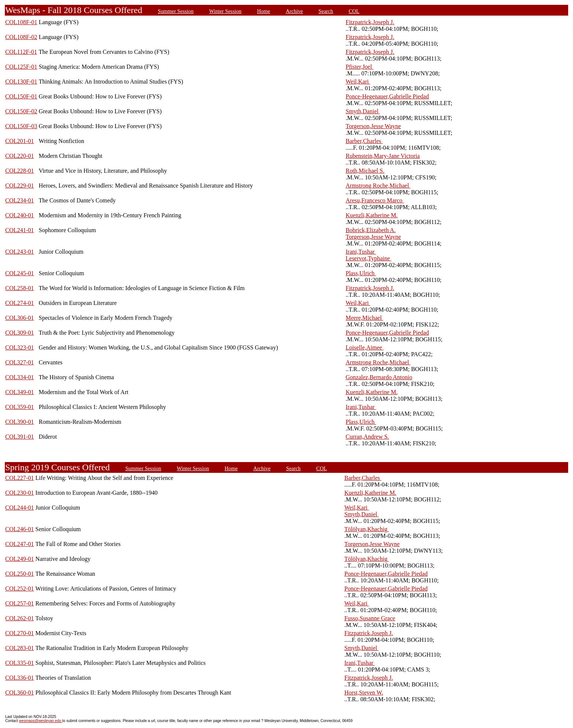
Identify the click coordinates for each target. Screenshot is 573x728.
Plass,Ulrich (361, 273)
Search (326, 11)
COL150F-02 (21, 111)
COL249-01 (19, 559)
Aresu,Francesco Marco (375, 200)
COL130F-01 (21, 82)
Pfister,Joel (360, 67)
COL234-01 (19, 200)
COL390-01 (19, 422)
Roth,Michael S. (365, 171)
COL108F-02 (21, 37)
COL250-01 (19, 574)
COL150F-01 (21, 96)
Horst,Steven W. (364, 693)
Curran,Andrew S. (367, 437)
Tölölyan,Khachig (367, 529)
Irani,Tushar (361, 252)
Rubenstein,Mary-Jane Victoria (383, 156)
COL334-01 (19, 377)
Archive (294, 11)
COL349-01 (19, 392)
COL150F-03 (21, 126)
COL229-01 (19, 186)
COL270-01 (19, 633)
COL (354, 11)
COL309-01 (19, 333)
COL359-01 (19, 407)
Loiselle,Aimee (365, 347)
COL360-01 (19, 693)
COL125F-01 (21, 67)
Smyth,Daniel (363, 111)
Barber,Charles (364, 141)
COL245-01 (19, 273)
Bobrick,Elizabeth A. (371, 230)
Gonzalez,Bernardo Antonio (379, 377)
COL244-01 (19, 508)
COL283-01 (19, 648)
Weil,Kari (358, 82)
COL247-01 (19, 544)
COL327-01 (19, 362)
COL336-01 (19, 678)
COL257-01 (19, 603)
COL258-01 (19, 288)
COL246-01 (19, 529)
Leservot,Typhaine (369, 258)
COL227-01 (19, 478)
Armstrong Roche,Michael (378, 186)
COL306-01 (19, 318)
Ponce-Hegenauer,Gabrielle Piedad (387, 96)
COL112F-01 (21, 52)
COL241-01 (19, 230)
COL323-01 (19, 347)
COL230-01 (19, 493)
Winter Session (225, 11)
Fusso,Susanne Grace (370, 618)
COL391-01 (19, 437)
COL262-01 (19, 618)
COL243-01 (19, 252)
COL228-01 (19, 171)
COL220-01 (19, 156)
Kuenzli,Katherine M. (372, 215)
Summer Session (176, 11)
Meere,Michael (364, 318)
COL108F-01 (21, 22)
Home (263, 11)
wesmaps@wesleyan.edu (40, 721)
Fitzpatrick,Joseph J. (370, 22)
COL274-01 (19, 303)
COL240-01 (19, 215)
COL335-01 (19, 663)
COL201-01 (19, 141)
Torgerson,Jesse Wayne (373, 126)
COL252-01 (19, 589)
